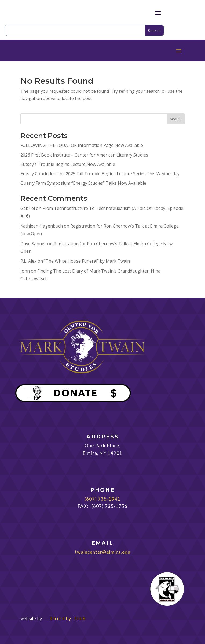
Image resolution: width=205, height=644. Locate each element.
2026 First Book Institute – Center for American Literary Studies (84, 155)
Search (176, 119)
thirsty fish (65, 619)
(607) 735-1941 (102, 499)
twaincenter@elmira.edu (103, 552)
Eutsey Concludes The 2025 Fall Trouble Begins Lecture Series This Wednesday (100, 174)
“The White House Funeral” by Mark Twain (87, 261)
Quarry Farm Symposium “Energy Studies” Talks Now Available (83, 183)
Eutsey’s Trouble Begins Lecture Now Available (68, 164)
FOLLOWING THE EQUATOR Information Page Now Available (82, 145)
